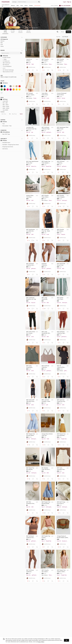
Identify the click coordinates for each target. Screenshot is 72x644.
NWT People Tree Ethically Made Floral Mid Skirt (31, 435)
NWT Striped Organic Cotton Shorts (30, 94)
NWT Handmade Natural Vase (61, 264)
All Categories (4, 39)
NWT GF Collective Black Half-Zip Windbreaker (61, 367)
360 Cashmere (5, 63)
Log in (65, 2)
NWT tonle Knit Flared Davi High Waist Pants (61, 401)
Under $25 (4, 101)
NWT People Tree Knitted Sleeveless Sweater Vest (46, 537)
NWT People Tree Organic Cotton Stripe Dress (61, 571)
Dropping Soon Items (7, 147)
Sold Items (4, 149)
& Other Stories (5, 57)
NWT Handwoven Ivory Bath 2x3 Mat (31, 230)
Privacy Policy (41, 642)
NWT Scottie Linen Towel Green (60, 298)
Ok (66, 640)
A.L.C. (3, 68)
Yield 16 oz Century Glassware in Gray (30, 60)
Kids (22, 6)
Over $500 (4, 110)
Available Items (5, 143)
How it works (54, 6)
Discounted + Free (6, 126)
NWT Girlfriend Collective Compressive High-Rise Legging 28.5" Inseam (30, 571)
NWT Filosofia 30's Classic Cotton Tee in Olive (45, 571)
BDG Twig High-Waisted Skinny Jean (32, 162)
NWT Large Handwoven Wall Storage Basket (46, 332)
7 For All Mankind (6, 66)
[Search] (28, 2)
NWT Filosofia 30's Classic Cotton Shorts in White (61, 60)
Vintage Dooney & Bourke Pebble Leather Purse (63, 537)
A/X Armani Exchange (7, 70)
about (63, 32)
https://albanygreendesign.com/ (30, 28)
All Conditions (5, 132)
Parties (31, 6)
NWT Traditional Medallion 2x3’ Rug (31, 298)
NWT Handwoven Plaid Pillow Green (63, 128)
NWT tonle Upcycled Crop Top (61, 469)
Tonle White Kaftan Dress (45, 94)
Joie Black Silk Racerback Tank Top (31, 128)
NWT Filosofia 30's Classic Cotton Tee (60, 230)
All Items (4, 122)
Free (3, 124)
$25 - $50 (4, 103)
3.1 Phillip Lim (5, 61)
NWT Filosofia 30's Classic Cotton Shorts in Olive (46, 60)
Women (13, 6)
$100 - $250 (5, 106)
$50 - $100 (5, 105)
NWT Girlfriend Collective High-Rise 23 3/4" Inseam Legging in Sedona (46, 128)
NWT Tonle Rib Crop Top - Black (46, 230)
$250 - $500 (5, 108)
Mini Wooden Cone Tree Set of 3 (46, 469)
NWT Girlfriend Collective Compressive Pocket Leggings (61, 162)
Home (26, 6)
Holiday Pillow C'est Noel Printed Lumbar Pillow (30, 196)
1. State (4, 59)
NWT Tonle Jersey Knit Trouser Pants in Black (31, 332)
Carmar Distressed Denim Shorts (62, 94)
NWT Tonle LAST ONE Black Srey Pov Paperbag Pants (30, 401)
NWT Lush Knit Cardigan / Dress (46, 401)
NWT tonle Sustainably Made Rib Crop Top (30, 367)
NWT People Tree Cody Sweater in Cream (46, 162)
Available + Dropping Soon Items (10, 145)
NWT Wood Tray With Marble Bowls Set (30, 469)
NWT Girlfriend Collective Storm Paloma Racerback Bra (30, 537)
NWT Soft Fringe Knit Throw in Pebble (61, 503)
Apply (21, 114)
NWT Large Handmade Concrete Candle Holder (46, 298)
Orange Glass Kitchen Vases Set (47, 435)
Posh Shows (37, 6)
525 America (5, 65)
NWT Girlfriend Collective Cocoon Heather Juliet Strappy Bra (46, 367)
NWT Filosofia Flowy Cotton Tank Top (45, 196)
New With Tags (5, 134)
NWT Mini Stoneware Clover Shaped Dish (31, 503)
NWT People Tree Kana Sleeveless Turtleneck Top (61, 435)
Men (18, 6)
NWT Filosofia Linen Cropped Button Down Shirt (61, 196)
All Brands (4, 56)
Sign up (69, 2)
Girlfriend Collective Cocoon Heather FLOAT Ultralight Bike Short (46, 264)
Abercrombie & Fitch (7, 72)
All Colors (4, 83)
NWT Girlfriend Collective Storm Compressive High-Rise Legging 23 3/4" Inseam (30, 264)
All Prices (4, 99)
